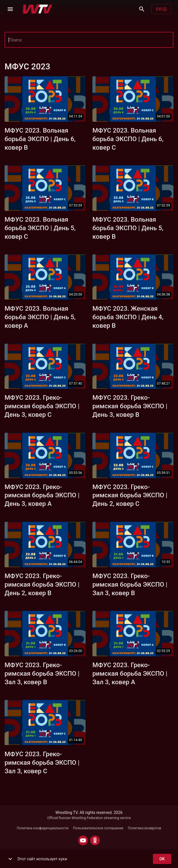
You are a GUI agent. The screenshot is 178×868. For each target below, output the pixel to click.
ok (162, 859)
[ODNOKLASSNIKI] (95, 840)
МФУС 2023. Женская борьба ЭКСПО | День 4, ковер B (128, 317)
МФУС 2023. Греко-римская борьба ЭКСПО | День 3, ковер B (130, 406)
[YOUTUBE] (83, 840)
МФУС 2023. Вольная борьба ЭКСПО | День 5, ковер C (40, 228)
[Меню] (10, 9)
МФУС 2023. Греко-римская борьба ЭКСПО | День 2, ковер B (42, 584)
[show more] (10, 859)
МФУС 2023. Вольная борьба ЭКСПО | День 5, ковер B (128, 228)
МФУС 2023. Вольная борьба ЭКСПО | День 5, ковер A (40, 317)
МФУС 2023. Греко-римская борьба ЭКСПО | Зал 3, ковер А (130, 673)
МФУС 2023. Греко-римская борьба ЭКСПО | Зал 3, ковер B (130, 584)
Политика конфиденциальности (43, 828)
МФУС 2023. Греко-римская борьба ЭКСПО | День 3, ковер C (42, 406)
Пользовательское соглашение (98, 828)
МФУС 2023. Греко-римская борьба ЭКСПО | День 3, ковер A (42, 495)
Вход (161, 9)
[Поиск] (142, 9)
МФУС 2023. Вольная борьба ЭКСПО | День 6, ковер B (40, 139)
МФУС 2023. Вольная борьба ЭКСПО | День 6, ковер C (128, 139)
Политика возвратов (144, 828)
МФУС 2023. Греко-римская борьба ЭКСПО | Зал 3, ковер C (42, 762)
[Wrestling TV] (38, 9)
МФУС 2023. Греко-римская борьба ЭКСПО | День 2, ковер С (130, 495)
